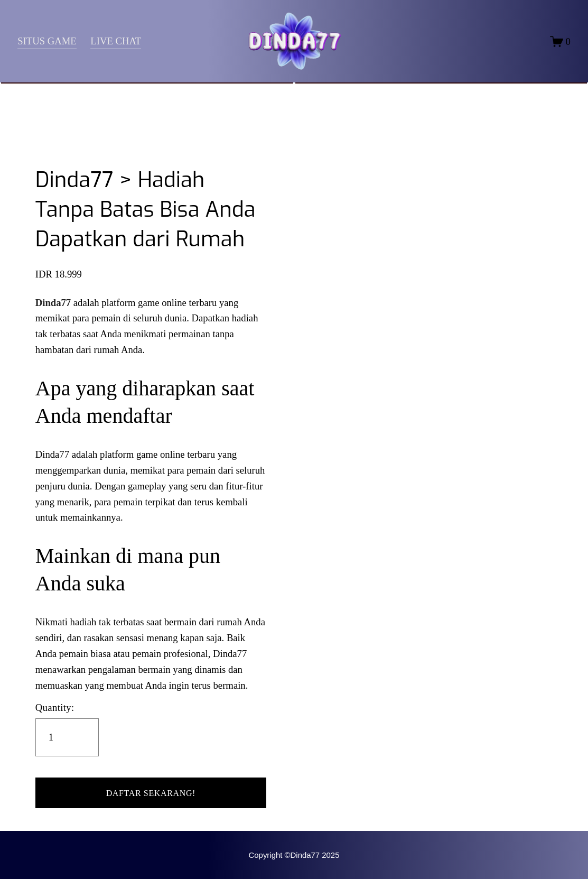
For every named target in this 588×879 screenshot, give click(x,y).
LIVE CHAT (116, 41)
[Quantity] (67, 737)
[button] (151, 793)
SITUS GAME (47, 41)
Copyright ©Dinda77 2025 (294, 855)
